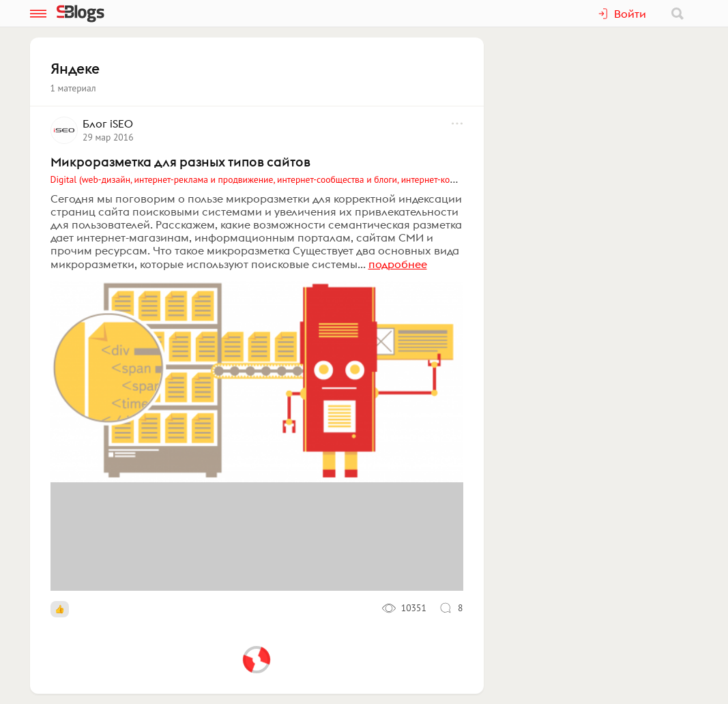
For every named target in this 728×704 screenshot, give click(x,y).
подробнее (398, 264)
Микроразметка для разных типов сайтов (180, 162)
